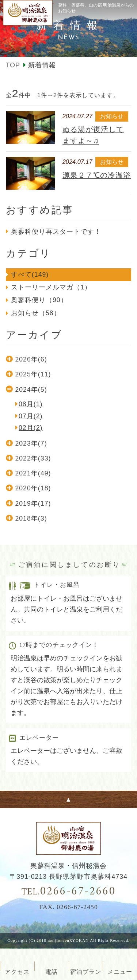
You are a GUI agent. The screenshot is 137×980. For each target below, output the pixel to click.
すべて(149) (30, 274)
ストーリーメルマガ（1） (51, 287)
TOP (13, 65)
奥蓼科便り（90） (39, 300)
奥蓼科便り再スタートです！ (56, 232)
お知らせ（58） (36, 313)
